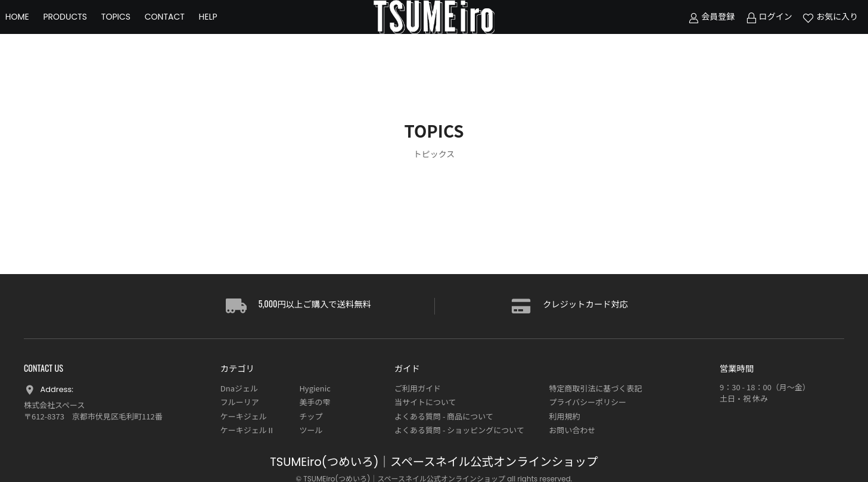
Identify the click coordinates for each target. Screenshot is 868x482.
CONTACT (183, 30)
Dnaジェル (239, 388)
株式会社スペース (54, 405)
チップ (311, 416)
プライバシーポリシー (588, 402)
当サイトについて (425, 402)
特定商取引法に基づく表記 (596, 388)
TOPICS (134, 30)
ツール (311, 430)
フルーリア (240, 402)
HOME (36, 30)
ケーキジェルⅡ (248, 430)
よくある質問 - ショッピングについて (459, 430)
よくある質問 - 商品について (444, 416)
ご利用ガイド (418, 388)
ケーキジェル (244, 416)
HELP (227, 30)
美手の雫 (315, 402)
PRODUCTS (84, 30)
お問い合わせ (573, 430)
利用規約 (565, 416)
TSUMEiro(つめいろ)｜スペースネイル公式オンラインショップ (434, 462)
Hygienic (315, 388)
